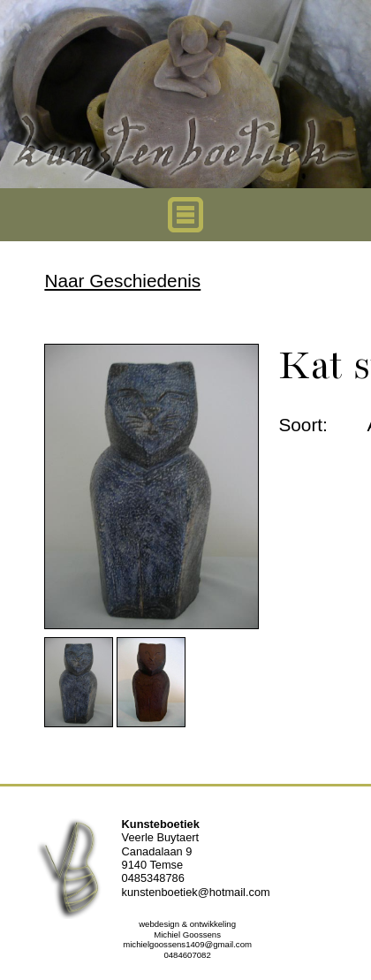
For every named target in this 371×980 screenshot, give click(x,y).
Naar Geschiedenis (122, 281)
